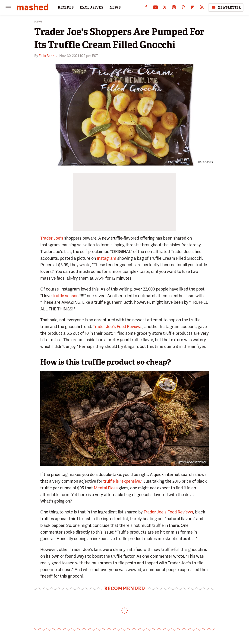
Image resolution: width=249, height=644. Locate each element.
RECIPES (66, 7)
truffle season (66, 296)
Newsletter (226, 7)
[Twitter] (165, 8)
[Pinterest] (183, 8)
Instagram (106, 258)
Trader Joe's (52, 238)
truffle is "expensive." (123, 481)
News (39, 22)
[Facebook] (146, 8)
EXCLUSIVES (92, 7)
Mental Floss (106, 488)
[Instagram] (174, 8)
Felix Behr (46, 56)
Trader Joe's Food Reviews (118, 327)
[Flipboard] (192, 8)
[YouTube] (155, 8)
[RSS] (202, 8)
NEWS (115, 7)
